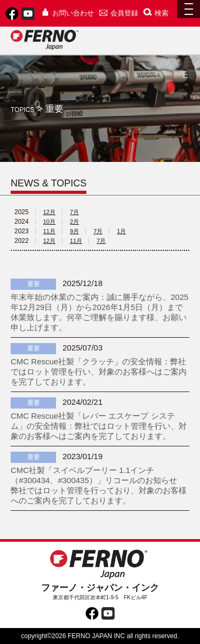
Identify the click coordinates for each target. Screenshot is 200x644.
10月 (49, 222)
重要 (34, 284)
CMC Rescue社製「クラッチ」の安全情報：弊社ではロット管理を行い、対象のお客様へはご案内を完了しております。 (99, 372)
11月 (49, 231)
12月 (49, 212)
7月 (74, 212)
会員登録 (119, 13)
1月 (121, 231)
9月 (74, 231)
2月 (74, 222)
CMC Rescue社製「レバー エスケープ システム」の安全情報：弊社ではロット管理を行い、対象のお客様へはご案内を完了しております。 (99, 426)
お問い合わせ (67, 13)
